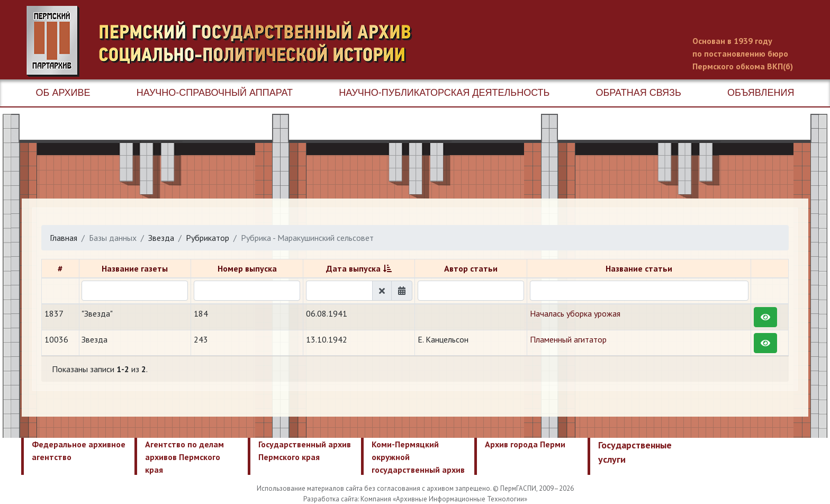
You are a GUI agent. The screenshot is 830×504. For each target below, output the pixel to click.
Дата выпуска (353, 268)
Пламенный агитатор (568, 339)
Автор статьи (471, 268)
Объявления (761, 93)
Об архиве (63, 93)
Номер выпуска (247, 268)
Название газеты (135, 268)
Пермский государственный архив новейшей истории (225, 41)
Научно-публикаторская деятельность (444, 93)
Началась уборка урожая (575, 313)
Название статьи (639, 268)
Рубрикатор (207, 238)
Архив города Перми (525, 444)
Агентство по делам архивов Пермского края (184, 457)
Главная (64, 238)
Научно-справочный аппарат (215, 93)
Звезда (161, 238)
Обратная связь (639, 93)
